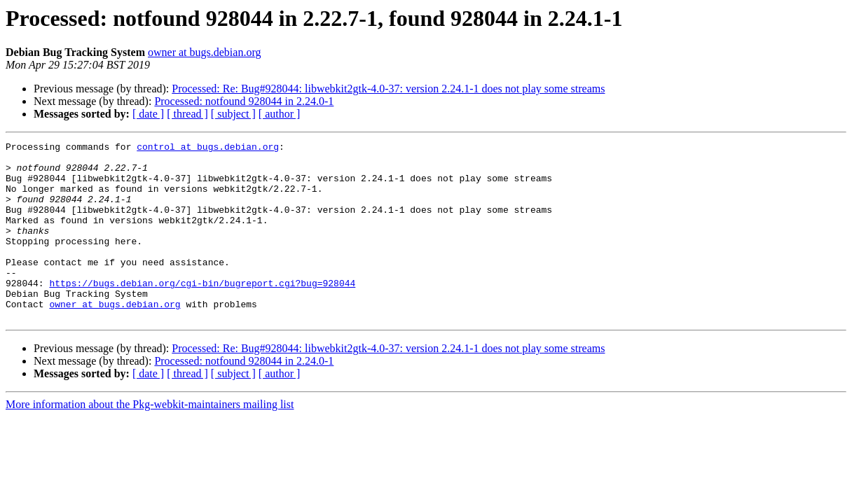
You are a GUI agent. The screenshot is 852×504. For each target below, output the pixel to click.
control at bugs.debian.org (208, 148)
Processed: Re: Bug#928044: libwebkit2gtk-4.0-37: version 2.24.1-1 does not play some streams (388, 89)
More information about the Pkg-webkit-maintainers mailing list (150, 440)
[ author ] (280, 114)
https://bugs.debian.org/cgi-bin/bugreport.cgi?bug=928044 (202, 312)
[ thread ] (187, 114)
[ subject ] (233, 114)
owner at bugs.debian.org (204, 52)
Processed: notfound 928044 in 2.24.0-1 (244, 101)
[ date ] (148, 114)
